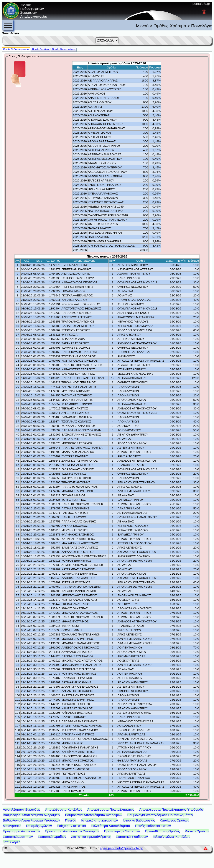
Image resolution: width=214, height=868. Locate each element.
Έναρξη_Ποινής (176, 261)
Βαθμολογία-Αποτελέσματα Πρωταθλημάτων (160, 815)
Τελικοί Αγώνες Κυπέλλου (172, 837)
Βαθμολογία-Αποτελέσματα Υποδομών (31, 820)
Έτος (80, 67)
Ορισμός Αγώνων (39, 826)
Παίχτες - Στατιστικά (71, 826)
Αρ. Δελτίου (53, 261)
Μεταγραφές (12, 826)
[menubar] (8, 25)
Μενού (142, 26)
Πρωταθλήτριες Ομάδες (162, 831)
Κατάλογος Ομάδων (174, 820)
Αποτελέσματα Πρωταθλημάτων (111, 809)
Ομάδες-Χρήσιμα (170, 26)
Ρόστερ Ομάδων (197, 831)
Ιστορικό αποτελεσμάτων (100, 820)
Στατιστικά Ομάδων (52, 837)
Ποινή (113, 261)
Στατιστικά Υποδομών (132, 837)
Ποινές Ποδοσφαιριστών (153, 826)
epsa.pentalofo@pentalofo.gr (121, 848)
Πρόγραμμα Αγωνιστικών (21, 831)
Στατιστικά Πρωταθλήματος (91, 837)
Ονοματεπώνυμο (85, 261)
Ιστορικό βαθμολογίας (139, 820)
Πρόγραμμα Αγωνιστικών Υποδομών (72, 831)
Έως (39, 261)
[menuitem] (8, 25)
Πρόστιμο (142, 67)
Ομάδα (111, 67)
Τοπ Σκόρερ (12, 842)
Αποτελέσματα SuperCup (21, 809)
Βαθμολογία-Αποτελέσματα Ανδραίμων (31, 815)
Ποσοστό (155, 67)
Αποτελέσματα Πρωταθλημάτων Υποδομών (171, 809)
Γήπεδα (71, 820)
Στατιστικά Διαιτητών (18, 837)
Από (27, 261)
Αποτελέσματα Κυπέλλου (64, 809)
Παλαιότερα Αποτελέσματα (111, 826)
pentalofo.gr (201, 4)
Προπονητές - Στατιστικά (122, 831)
